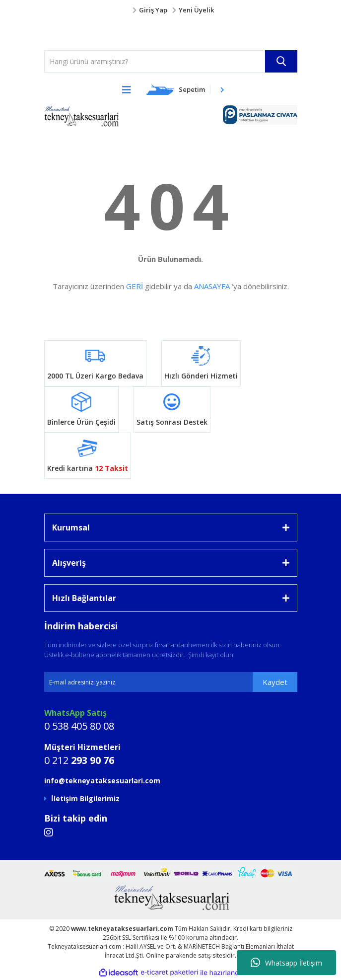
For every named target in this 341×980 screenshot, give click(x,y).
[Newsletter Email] (171, 682)
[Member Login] (171, 10)
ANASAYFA (212, 286)
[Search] (171, 61)
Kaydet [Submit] (275, 682)
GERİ (135, 286)
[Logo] (57, 33)
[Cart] (186, 89)
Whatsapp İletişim (286, 963)
